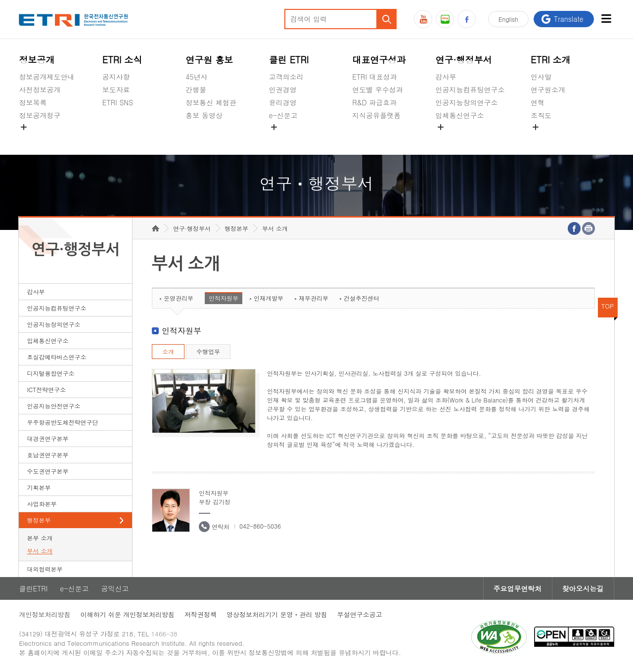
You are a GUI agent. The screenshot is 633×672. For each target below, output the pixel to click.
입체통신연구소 (460, 115)
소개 (168, 351)
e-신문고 (283, 115)
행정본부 (39, 520)
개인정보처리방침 (45, 614)
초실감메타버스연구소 (470, 138)
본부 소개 (40, 538)
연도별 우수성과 (378, 90)
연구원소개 (548, 90)
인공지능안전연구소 (53, 406)
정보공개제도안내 (46, 77)
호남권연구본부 (47, 455)
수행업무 (208, 351)
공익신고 (283, 138)
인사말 (541, 77)
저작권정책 (201, 614)
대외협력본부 (45, 569)
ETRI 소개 (551, 60)
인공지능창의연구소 (467, 102)
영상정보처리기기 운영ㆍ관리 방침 (277, 614)
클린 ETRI (289, 60)
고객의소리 (286, 77)
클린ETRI (33, 588)
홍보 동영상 (204, 115)
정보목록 (33, 102)
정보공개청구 (40, 115)
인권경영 (283, 90)
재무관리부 (314, 298)
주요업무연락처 (518, 588)
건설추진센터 (362, 298)
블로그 (445, 19)
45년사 (196, 77)
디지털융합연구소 (50, 373)
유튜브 (423, 19)
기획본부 (39, 487)
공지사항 (116, 77)
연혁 (538, 102)
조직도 (541, 115)
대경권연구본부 (47, 438)
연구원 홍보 (209, 60)
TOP (608, 306)
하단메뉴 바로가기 (0, 0)
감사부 (446, 77)
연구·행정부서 (464, 60)
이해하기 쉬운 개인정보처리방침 (127, 614)
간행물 (196, 90)
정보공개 (37, 60)
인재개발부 (269, 298)
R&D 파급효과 (374, 102)
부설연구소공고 (360, 614)
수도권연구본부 (47, 471)
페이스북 (467, 19)
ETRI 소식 (122, 60)
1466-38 (164, 634)
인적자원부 (224, 298)
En (508, 19)
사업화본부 (42, 504)
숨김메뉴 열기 (24, 127)
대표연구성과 (379, 60)
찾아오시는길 (583, 588)
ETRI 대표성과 (375, 77)
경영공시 (33, 138)
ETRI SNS (118, 102)
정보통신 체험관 (211, 102)
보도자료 (116, 90)
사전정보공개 (40, 90)
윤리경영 (283, 102)
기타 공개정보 (553, 138)
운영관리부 (179, 298)
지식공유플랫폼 (376, 115)
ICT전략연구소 (46, 389)
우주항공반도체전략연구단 (62, 422)
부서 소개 (40, 551)
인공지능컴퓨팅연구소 (470, 90)
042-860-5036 (260, 526)
